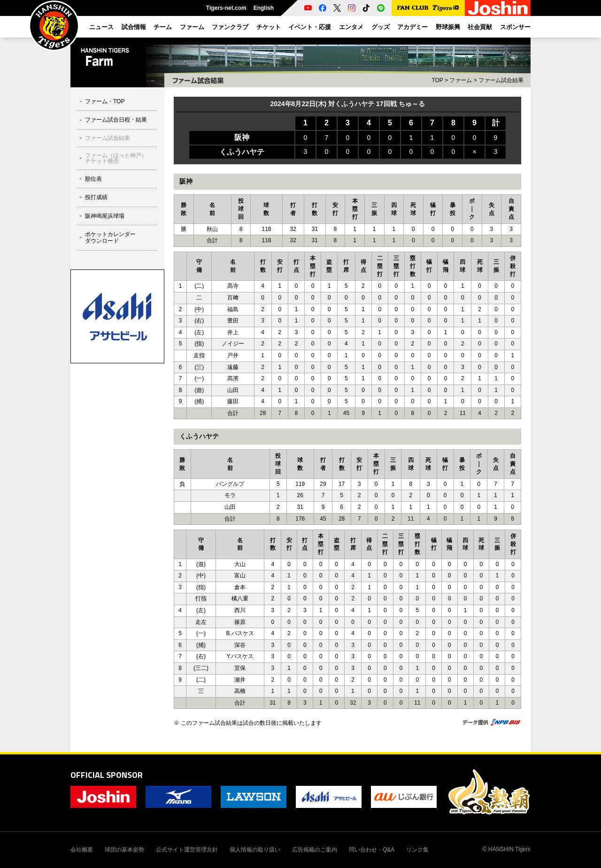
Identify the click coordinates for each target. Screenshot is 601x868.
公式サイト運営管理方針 (187, 850)
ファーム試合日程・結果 (116, 120)
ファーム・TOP (105, 101)
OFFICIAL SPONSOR (107, 775)
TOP (437, 80)
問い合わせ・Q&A (372, 850)
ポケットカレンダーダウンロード (110, 238)
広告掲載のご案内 (315, 850)
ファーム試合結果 (108, 138)
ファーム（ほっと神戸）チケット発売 (116, 158)
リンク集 (417, 850)
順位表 (93, 179)
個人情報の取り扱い (255, 850)
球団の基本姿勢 (124, 850)
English (264, 8)
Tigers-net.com (226, 8)
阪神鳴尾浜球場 (105, 216)
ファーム (461, 80)
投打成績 (96, 197)
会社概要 (82, 850)
